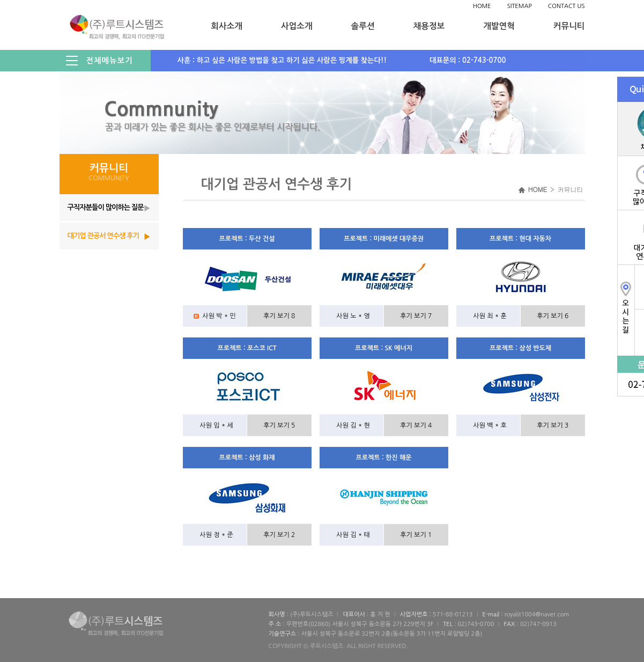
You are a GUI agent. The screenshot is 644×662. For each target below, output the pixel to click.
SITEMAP (520, 6)
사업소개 (297, 26)
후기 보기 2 (279, 535)
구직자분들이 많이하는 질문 (106, 207)
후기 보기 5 (279, 425)
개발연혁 (499, 26)
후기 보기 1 (416, 535)
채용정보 (429, 26)
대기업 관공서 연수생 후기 (103, 236)
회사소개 (227, 26)
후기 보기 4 (416, 425)
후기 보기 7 (416, 316)
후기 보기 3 (553, 425)
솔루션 (363, 26)
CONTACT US (567, 6)
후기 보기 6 (553, 316)
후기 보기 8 (279, 316)
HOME (482, 6)
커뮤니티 (569, 26)
